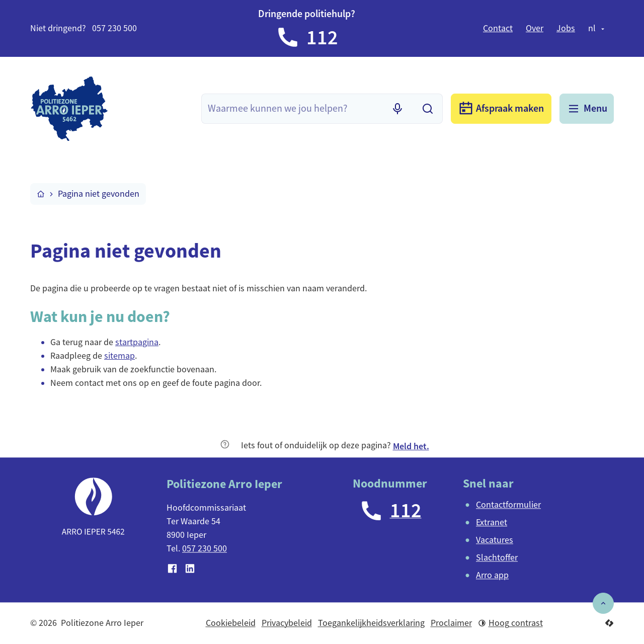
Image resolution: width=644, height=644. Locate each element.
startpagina (137, 342)
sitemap (119, 356)
